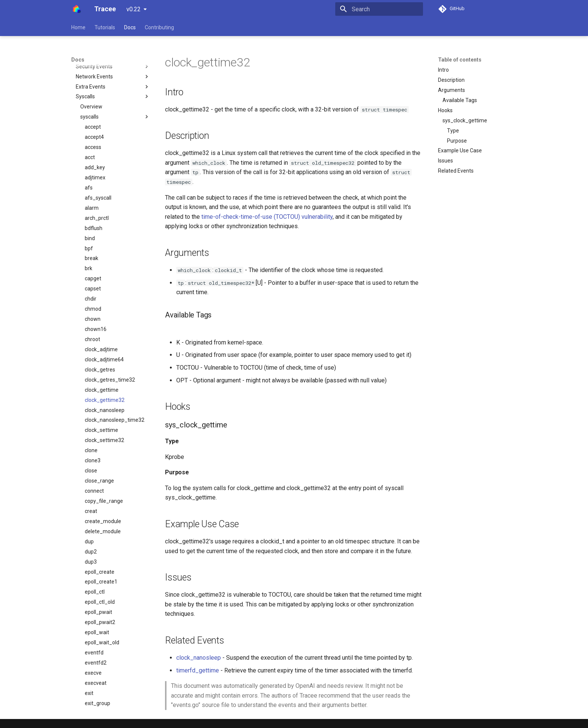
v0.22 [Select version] (133, 9)
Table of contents (460, 60)
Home (78, 27)
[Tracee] (77, 9)
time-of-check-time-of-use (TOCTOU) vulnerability (267, 217)
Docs (130, 27)
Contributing (159, 27)
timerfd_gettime (198, 670)
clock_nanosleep (199, 658)
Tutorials (105, 27)
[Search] (379, 9)
